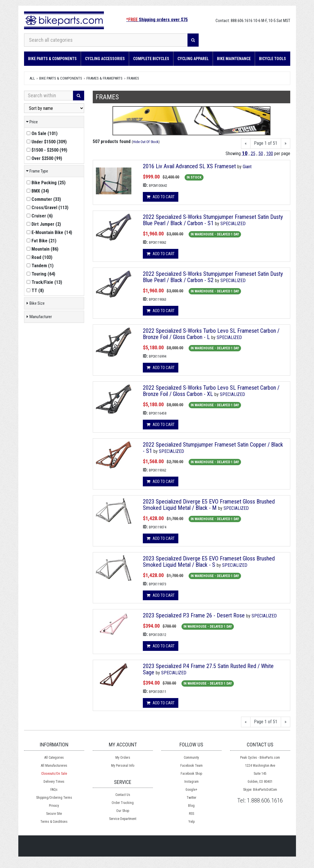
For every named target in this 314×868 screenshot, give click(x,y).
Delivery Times (54, 782)
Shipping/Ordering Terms (54, 798)
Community (191, 758)
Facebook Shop (191, 774)
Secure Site (54, 814)
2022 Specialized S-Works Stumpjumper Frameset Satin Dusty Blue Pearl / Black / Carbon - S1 (213, 220)
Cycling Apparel (193, 59)
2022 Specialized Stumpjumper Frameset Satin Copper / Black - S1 (213, 448)
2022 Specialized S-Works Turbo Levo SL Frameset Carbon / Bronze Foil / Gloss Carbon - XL (211, 391)
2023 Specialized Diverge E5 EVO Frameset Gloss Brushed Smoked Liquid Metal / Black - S (209, 562)
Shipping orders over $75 (157, 20)
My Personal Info (123, 766)
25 (253, 153)
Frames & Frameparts (104, 78)
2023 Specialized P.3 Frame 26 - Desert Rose (194, 615)
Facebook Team (191, 766)
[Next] (286, 143)
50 (261, 153)
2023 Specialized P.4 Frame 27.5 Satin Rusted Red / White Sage (208, 669)
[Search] (193, 40)
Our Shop (123, 811)
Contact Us (123, 795)
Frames (133, 78)
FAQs (54, 790)
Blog (191, 806)
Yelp (191, 822)
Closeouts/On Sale (54, 774)
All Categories (54, 758)
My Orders (123, 758)
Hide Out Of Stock (146, 142)
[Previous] (246, 143)
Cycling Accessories (105, 59)
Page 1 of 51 (266, 143)
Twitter (191, 798)
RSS (191, 814)
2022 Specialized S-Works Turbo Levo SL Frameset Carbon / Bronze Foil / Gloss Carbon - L (211, 334)
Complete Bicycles (151, 59)
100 (270, 153)
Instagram (191, 782)
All (32, 78)
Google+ (191, 790)
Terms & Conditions (54, 822)
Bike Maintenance (234, 59)
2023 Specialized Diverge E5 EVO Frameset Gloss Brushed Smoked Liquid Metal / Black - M (209, 505)
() (42, 133)
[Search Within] (49, 96)
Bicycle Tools (272, 59)
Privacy (54, 806)
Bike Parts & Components (52, 59)
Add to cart (161, 197)
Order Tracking (123, 803)
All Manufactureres (54, 766)
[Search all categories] (106, 40)
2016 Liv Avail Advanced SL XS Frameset (189, 166)
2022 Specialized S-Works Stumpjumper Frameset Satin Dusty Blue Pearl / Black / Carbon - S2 (213, 277)
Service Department (123, 819)
